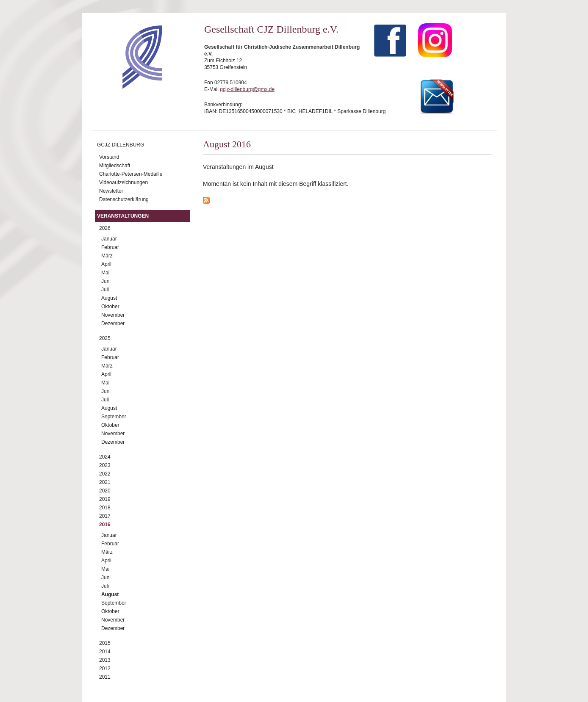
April (106, 264)
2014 (105, 652)
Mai (105, 273)
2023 (105, 465)
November (113, 315)
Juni (106, 281)
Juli (105, 290)
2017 (105, 516)
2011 (105, 677)
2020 (105, 491)
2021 (105, 482)
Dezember (113, 323)
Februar (110, 247)
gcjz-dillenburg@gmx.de (247, 89)
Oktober (110, 307)
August (109, 298)
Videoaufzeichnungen (123, 182)
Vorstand (109, 157)
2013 (105, 660)
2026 (105, 228)
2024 (105, 457)
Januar (109, 239)
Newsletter (111, 191)
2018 (105, 508)
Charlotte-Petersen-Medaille (131, 174)
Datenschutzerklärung (124, 199)
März (107, 256)
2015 (105, 643)
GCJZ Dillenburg (121, 145)
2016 (105, 525)
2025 (105, 338)
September (114, 417)
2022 (105, 474)
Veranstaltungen (123, 216)
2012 (105, 669)
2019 (105, 499)
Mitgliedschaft (115, 166)
